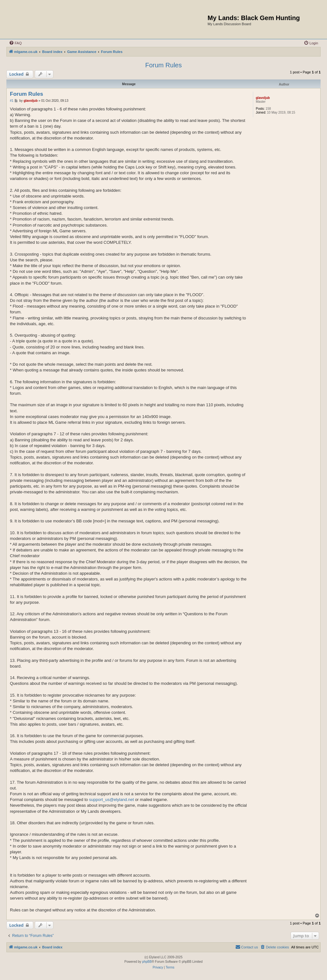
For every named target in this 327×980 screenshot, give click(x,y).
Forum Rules (163, 65)
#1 (12, 101)
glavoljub (263, 98)
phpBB (147, 962)
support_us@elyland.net (111, 800)
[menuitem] (15, 43)
